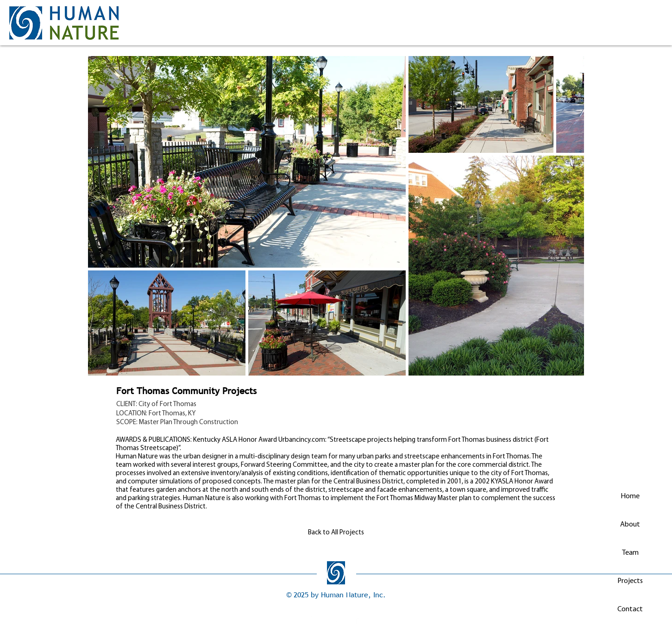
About (630, 525)
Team (630, 553)
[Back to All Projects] (336, 533)
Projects (630, 581)
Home (630, 496)
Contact (630, 609)
